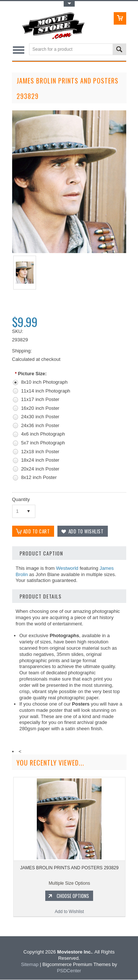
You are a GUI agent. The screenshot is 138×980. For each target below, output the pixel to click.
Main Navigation (19, 50)
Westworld (67, 569)
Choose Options (73, 896)
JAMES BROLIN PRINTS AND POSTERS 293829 (69, 869)
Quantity (21, 499)
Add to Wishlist (69, 912)
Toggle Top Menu (69, 4)
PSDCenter (69, 971)
